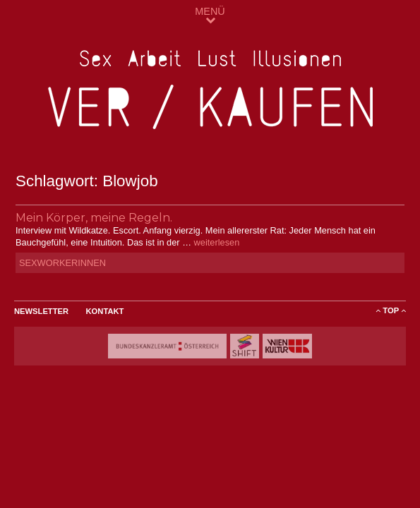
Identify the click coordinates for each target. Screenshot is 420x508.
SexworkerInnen (62, 263)
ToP (391, 310)
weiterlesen (217, 242)
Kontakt (105, 311)
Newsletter (41, 311)
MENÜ (210, 15)
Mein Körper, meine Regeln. (94, 218)
